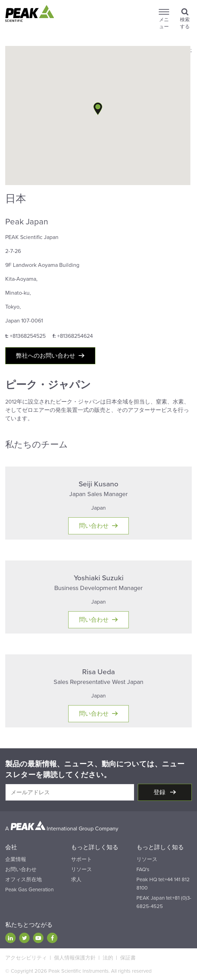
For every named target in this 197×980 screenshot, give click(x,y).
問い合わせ (94, 526)
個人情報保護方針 (75, 958)
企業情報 (16, 859)
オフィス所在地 (23, 879)
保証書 (128, 958)
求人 (76, 879)
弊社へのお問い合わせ (46, 356)
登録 (160, 792)
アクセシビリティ (26, 958)
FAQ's (143, 869)
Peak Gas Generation (29, 890)
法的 (108, 958)
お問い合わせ (21, 869)
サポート (81, 859)
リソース (81, 869)
